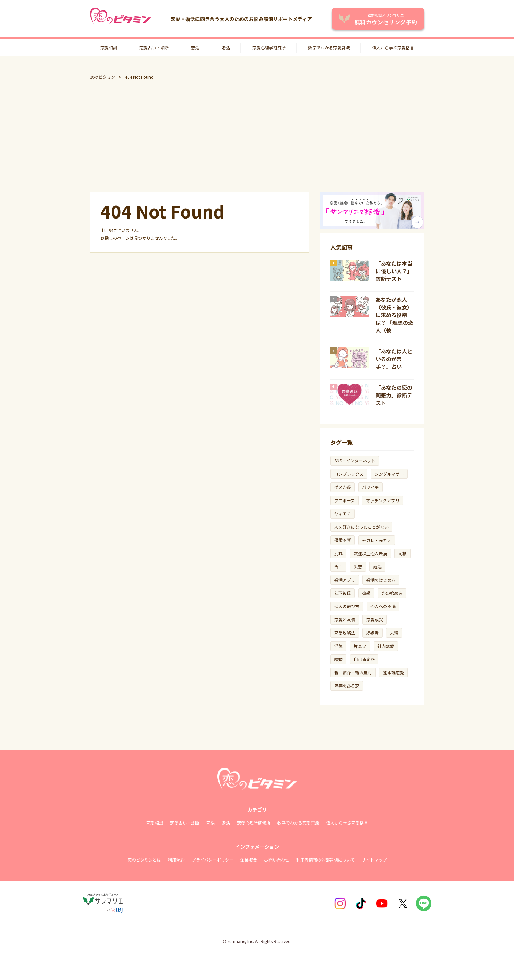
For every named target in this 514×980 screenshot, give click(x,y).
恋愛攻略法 (345, 633)
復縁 (366, 593)
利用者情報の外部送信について (325, 860)
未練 (394, 633)
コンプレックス (349, 474)
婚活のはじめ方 (381, 580)
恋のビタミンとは (144, 860)
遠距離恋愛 (393, 672)
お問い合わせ (277, 860)
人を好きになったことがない (361, 527)
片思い (360, 646)
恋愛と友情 (345, 619)
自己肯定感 (364, 659)
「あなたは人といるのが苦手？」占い (394, 359)
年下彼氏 (343, 593)
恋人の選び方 (347, 606)
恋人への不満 (383, 606)
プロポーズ (344, 500)
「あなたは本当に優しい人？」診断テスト (394, 271)
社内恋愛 (386, 646)
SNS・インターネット (355, 461)
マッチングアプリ (383, 500)
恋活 (195, 48)
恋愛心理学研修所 (254, 823)
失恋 (358, 566)
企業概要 (249, 860)
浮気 (338, 646)
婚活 (226, 48)
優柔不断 (343, 540)
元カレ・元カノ (377, 540)
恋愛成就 (375, 619)
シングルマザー (389, 474)
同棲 (402, 553)
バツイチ (370, 487)
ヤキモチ (343, 514)
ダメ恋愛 (343, 487)
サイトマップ (374, 860)
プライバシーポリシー (213, 860)
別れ (338, 553)
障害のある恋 (347, 686)
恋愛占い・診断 (154, 48)
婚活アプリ (345, 580)
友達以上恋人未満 (370, 553)
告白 (338, 566)
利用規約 (176, 860)
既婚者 (373, 633)
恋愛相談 (109, 48)
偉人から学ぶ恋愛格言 (393, 48)
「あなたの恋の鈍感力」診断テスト (394, 395)
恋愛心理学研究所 (269, 48)
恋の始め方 (392, 593)
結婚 (338, 659)
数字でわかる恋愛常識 (329, 48)
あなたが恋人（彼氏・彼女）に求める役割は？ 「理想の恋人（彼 (394, 315)
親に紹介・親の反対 (353, 672)
